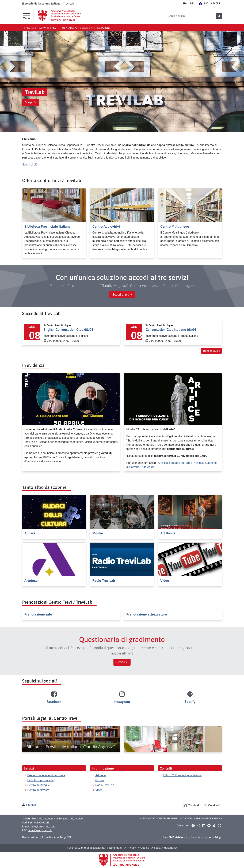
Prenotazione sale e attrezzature (85, 28)
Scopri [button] (31, 102)
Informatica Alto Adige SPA (56, 837)
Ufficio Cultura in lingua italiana (182, 775)
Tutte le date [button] (211, 351)
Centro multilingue (39, 785)
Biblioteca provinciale (40, 780)
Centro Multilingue (175, 226)
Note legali (114, 848)
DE (193, 3)
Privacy (130, 848)
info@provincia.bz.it (43, 826)
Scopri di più (30, 165)
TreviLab (30, 28)
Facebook (54, 702)
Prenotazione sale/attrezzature (46, 775)
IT (185, 3)
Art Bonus (168, 533)
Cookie (144, 848)
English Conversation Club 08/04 (68, 330)
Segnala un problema (208, 818)
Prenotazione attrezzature (147, 614)
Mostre (98, 533)
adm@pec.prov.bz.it (40, 830)
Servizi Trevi (48, 28)
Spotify (190, 702)
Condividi (192, 806)
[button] (9, 82)
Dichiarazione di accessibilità (86, 848)
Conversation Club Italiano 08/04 (171, 330)
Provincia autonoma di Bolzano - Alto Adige (57, 818)
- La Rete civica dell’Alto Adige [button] (192, 837)
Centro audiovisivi (38, 790)
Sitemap (31, 805)
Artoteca (31, 580)
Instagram (122, 702)
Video (165, 580)
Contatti (186, 818)
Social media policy (164, 848)
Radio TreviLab (104, 580)
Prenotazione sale (38, 614)
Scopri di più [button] (122, 295)
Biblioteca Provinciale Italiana (47, 226)
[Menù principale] (26, 16)
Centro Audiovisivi (106, 226)
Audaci (30, 533)
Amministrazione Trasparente (159, 818)
